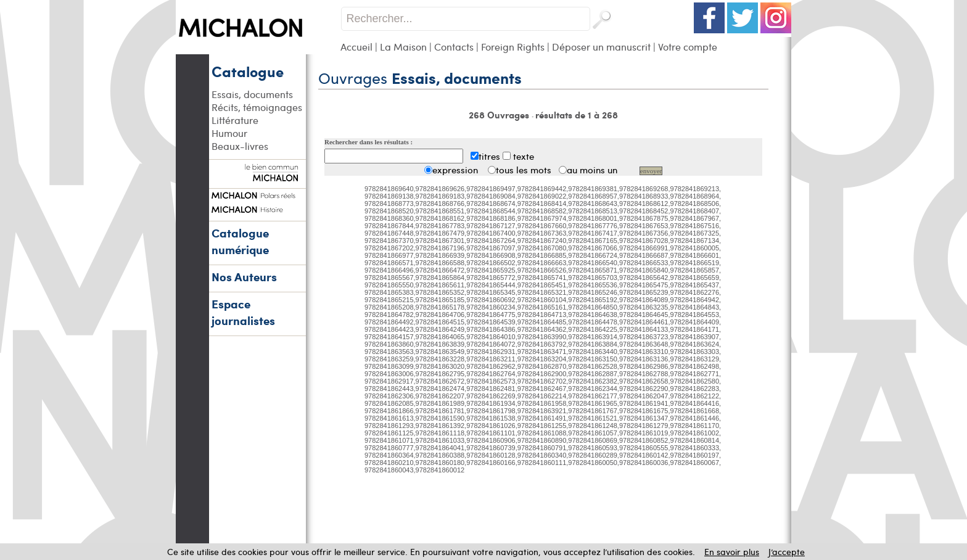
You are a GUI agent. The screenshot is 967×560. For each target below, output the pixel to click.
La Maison (403, 47)
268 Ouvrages (500, 115)
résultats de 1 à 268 (577, 115)
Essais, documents (252, 94)
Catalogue (248, 71)
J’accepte (787, 552)
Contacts (454, 47)
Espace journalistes (243, 312)
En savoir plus (732, 552)
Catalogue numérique (240, 241)
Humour (229, 133)
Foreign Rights (513, 47)
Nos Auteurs (244, 277)
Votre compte (688, 47)
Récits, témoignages (257, 107)
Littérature (235, 120)
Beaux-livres (240, 146)
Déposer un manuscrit (601, 47)
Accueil (356, 47)
